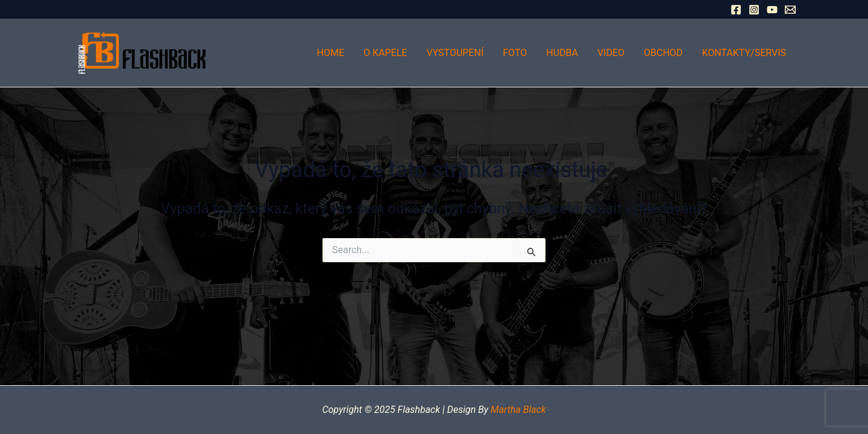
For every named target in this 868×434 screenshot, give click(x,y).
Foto (515, 53)
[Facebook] (736, 10)
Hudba (562, 53)
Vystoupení (455, 53)
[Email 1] (790, 10)
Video (611, 53)
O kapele (385, 53)
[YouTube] (772, 10)
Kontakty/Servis (744, 53)
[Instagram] (754, 10)
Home (331, 53)
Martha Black (518, 410)
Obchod (663, 53)
